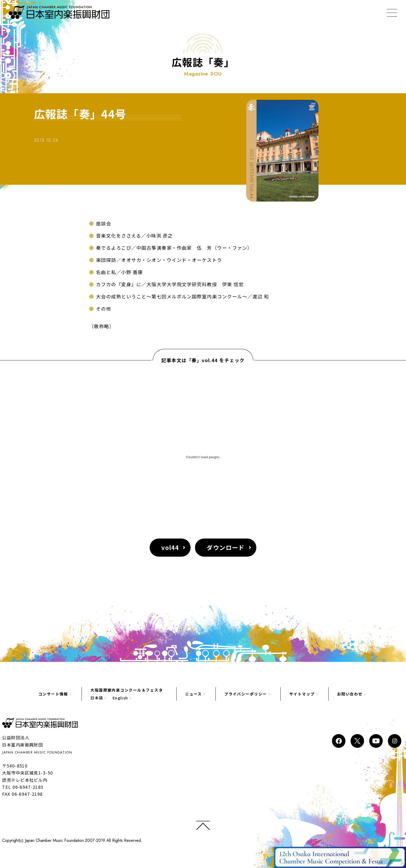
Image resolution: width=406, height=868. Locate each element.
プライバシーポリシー (246, 694)
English (120, 698)
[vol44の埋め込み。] (203, 457)
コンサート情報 (53, 694)
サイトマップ (302, 694)
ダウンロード (226, 548)
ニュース (194, 694)
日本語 (97, 698)
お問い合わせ (350, 694)
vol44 (170, 548)
